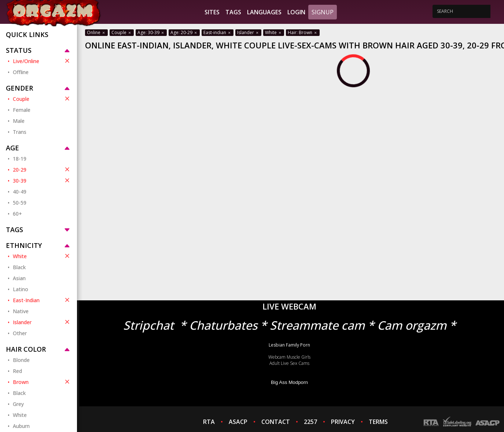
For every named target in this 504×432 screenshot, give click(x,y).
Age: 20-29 (184, 32)
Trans (20, 132)
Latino (21, 289)
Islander (42, 322)
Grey (18, 404)
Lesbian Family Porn (289, 345)
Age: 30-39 (151, 32)
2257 (310, 422)
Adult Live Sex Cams (289, 363)
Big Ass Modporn (289, 382)
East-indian (218, 32)
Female (22, 110)
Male (19, 121)
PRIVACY (343, 422)
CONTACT (276, 422)
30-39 (42, 180)
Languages (264, 12)
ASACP (238, 422)
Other (20, 333)
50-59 (20, 203)
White (42, 256)
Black (19, 267)
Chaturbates (223, 325)
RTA (209, 422)
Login (296, 12)
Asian (19, 278)
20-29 (42, 169)
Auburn (21, 426)
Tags (233, 12)
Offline (21, 72)
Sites (212, 12)
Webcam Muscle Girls (289, 357)
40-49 (20, 192)
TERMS (378, 422)
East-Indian (42, 300)
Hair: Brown (303, 32)
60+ (17, 214)
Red (17, 371)
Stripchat (148, 325)
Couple (42, 99)
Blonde (21, 360)
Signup (323, 12)
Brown (42, 382)
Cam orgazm (412, 325)
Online (96, 32)
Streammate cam (317, 325)
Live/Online (42, 61)
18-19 (20, 159)
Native (21, 311)
